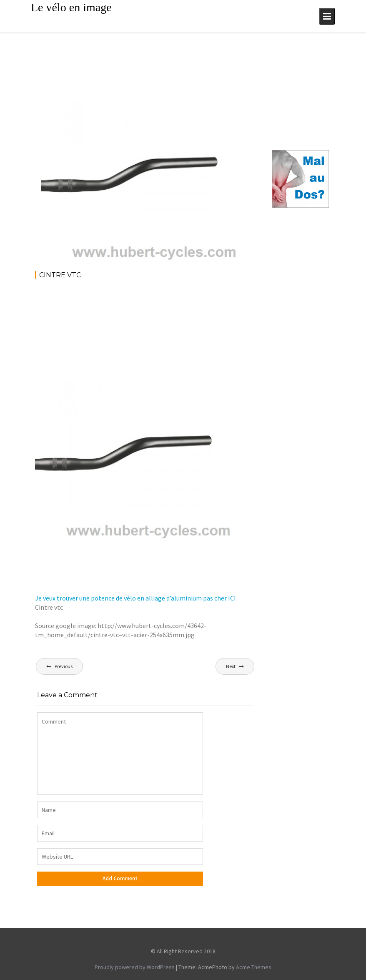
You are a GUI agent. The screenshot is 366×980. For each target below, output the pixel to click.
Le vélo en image (71, 7)
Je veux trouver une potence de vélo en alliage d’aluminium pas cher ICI (135, 598)
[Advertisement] (187, 309)
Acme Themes (254, 967)
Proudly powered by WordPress (135, 967)
